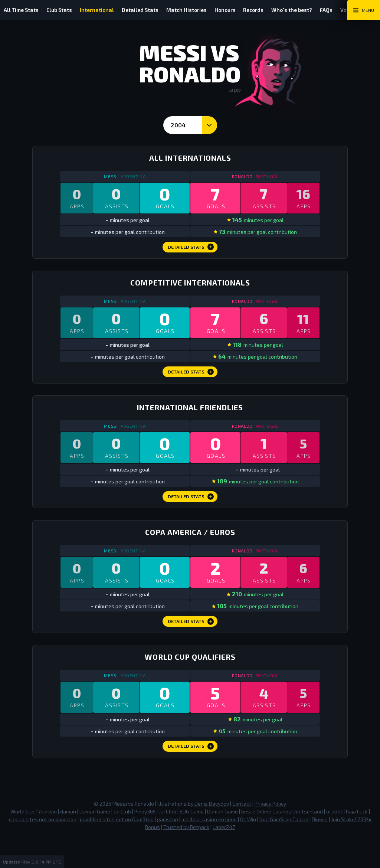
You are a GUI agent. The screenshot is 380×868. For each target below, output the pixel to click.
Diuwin (320, 849)
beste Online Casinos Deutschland (282, 841)
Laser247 (224, 857)
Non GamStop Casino (284, 849)
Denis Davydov (212, 833)
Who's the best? (323, 10)
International (107, 10)
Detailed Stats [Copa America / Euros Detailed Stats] (191, 644)
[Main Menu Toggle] (363, 10)
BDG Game (192, 841)
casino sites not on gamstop (43, 849)
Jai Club (122, 841)
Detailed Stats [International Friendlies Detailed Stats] (191, 513)
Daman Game (95, 841)
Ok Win (248, 849)
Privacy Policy (270, 833)
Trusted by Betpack (186, 857)
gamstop (168, 849)
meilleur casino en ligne (209, 849)
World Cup (22, 841)
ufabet (334, 841)
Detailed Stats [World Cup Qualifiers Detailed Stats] (191, 775)
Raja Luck (357, 841)
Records (280, 10)
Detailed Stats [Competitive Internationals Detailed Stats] (191, 382)
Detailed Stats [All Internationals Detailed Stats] (191, 252)
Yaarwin (47, 841)
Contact (242, 833)
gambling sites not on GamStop (117, 849)
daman (68, 841)
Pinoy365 (145, 841)
